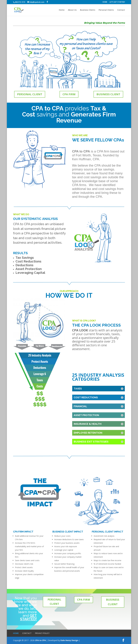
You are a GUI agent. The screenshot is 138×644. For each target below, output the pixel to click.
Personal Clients (106, 10)
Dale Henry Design (69, 640)
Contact (121, 10)
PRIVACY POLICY (42, 633)
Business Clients (88, 10)
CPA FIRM (69, 94)
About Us (72, 10)
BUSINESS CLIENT (108, 94)
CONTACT (27, 633)
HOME (105, 2)
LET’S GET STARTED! (117, 2)
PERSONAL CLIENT (30, 94)
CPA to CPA (40, 640)
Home (62, 10)
